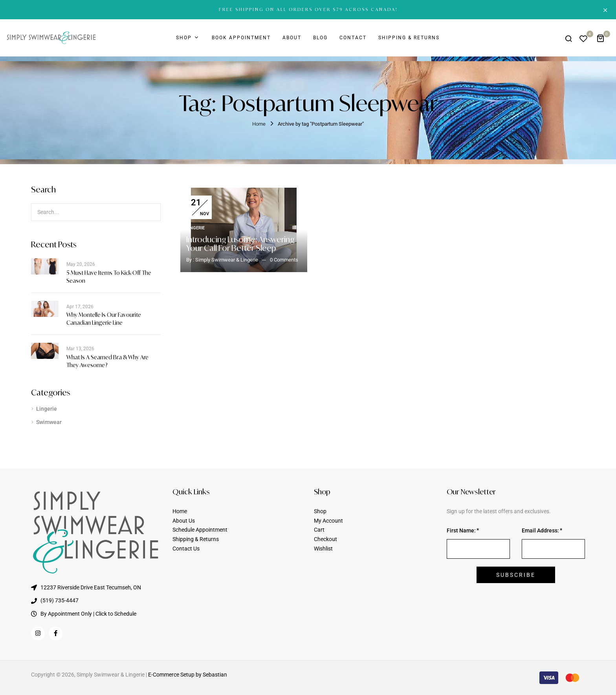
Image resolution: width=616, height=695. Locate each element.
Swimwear (49, 422)
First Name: (461, 530)
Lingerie (47, 409)
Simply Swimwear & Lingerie (227, 260)
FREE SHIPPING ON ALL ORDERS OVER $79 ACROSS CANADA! (308, 9)
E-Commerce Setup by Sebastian (188, 675)
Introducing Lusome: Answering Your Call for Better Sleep (240, 244)
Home (259, 124)
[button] (603, 38)
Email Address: (540, 530)
